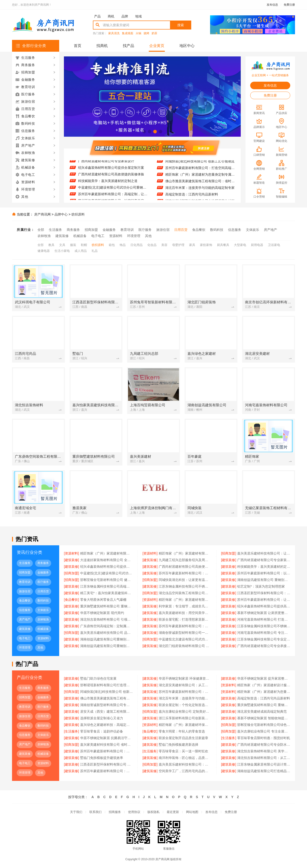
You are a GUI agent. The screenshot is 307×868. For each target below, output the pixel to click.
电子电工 (98, 236)
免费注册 (289, 5)
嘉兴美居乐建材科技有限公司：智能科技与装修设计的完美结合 (185, 764)
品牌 (125, 16)
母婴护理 (178, 245)
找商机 (102, 46)
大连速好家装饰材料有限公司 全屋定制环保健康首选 (107, 560)
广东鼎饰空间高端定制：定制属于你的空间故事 (107, 626)
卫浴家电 (274, 245)
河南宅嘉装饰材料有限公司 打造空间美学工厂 (264, 619)
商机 (111, 16)
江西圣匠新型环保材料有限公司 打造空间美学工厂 (107, 764)
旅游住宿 (163, 230)
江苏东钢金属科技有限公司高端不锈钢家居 (107, 586)
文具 (62, 245)
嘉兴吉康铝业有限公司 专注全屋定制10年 (264, 731)
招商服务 (115, 812)
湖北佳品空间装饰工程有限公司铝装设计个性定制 (185, 593)
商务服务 (73, 230)
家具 (192, 245)
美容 (164, 245)
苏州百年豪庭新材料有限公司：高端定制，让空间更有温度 (113, 196)
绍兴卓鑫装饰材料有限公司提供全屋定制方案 (111, 169)
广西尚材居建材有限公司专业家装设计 (106, 163)
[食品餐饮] (71, 600)
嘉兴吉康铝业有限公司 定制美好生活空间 (185, 711)
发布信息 (272, 5)
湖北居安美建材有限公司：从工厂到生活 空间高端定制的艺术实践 (185, 685)
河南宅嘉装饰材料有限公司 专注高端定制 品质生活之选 (264, 633)
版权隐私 (153, 812)
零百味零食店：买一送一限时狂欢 (183, 751)
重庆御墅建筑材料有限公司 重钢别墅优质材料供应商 (264, 705)
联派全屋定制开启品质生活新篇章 (183, 738)
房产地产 (270, 230)
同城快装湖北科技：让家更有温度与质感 (185, 580)
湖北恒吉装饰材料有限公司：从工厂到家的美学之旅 (264, 758)
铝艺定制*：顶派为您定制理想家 (261, 586)
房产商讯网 (42, 214)
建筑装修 (62, 236)
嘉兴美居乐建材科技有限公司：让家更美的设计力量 (264, 553)
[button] (144, 132)
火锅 (138, 33)
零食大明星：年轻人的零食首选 (182, 731)
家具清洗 (114, 33)
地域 (138, 16)
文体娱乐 (253, 230)
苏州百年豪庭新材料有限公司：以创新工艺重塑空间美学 (107, 771)
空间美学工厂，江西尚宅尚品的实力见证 (185, 771)
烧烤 (146, 33)
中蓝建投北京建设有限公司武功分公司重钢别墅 (185, 639)
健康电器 (44, 251)
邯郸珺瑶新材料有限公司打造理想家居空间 (107, 685)
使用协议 (134, 812)
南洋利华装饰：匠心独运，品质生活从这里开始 (185, 758)
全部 (41, 230)
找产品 (129, 46)
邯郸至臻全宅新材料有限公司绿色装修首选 (264, 725)
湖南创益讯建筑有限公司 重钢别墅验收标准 (264, 580)
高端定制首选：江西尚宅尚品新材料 (192, 196)
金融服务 (109, 230)
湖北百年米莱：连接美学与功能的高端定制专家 (200, 189)
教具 (51, 245)
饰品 (123, 245)
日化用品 (137, 245)
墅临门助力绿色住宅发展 (98, 678)
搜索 (181, 25)
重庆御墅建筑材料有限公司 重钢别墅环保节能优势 (107, 606)
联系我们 (95, 812)
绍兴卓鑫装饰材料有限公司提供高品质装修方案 (264, 606)
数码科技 (217, 230)
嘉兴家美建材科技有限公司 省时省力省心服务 (107, 745)
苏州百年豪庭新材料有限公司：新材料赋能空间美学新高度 (107, 751)
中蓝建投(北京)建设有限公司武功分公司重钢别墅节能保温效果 (113, 189)
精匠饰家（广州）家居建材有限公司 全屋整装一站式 (185, 600)
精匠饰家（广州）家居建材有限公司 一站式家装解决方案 (107, 553)
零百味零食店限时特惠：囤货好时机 (264, 738)
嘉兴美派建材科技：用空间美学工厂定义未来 (185, 613)
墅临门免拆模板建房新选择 (178, 745)
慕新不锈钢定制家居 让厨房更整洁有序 (264, 613)
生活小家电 (62, 251)
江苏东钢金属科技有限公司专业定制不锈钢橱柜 (264, 639)
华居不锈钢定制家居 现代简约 (102, 613)
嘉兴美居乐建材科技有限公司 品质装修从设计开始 (107, 633)
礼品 (95, 251)
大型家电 (240, 245)
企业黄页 (157, 46)
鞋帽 (84, 245)
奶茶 (154, 33)
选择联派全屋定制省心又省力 (102, 718)
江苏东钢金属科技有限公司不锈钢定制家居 (185, 586)
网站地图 (192, 812)
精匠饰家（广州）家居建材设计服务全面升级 (264, 685)
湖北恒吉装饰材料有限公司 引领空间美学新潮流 (107, 619)
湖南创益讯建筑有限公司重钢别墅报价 (107, 639)
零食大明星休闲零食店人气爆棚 (103, 600)
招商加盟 (91, 230)
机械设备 (80, 236)
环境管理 (134, 236)
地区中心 (187, 46)
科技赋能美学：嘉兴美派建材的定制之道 (108, 182)
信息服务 (235, 230)
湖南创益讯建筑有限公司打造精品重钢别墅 (264, 771)
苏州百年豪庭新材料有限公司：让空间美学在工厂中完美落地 (264, 600)
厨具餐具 (223, 245)
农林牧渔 (44, 236)
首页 (78, 46)
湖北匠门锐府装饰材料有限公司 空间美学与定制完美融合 (185, 646)
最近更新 (173, 812)
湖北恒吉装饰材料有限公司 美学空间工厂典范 (264, 751)
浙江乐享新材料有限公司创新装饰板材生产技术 (185, 718)
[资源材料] (71, 553)
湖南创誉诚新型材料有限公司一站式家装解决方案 (185, 633)
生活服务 (55, 230)
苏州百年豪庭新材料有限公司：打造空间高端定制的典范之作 (200, 169)
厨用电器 (257, 245)
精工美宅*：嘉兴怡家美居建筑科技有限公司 (107, 593)
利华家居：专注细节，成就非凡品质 (185, 606)
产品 (97, 16)
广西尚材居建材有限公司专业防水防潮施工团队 (264, 745)
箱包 (112, 245)
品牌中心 (61, 214)
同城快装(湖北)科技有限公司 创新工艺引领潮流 (200, 163)
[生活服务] (71, 731)
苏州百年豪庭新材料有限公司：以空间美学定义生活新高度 (264, 573)
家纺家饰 (206, 245)
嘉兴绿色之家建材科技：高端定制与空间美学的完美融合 (107, 725)
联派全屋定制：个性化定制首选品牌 (185, 705)
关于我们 (76, 812)
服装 (73, 245)
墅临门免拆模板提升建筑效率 (102, 758)
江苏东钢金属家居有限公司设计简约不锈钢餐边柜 (264, 764)
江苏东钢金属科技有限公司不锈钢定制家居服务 (264, 626)
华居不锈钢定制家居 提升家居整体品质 (264, 678)
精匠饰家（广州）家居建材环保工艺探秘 (185, 725)
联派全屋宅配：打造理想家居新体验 (185, 619)
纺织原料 (78, 214)
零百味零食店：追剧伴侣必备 (102, 731)
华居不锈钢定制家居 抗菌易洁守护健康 (107, 738)
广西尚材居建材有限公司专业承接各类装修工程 (264, 646)
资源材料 (116, 236)
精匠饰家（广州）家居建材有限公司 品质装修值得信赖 (185, 553)
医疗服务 (145, 230)
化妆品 (152, 245)
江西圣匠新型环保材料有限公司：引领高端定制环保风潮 (264, 593)
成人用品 (81, 251)
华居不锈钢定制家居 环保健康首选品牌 (185, 678)
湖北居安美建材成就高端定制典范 (262, 711)
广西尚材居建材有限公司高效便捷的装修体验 (111, 176)
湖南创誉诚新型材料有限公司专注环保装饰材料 (107, 705)
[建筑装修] (71, 560)
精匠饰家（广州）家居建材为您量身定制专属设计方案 (200, 176)
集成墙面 (128, 33)
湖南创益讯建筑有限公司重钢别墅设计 (107, 646)
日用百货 (181, 230)
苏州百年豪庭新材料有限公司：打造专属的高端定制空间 (185, 626)
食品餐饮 (199, 230)
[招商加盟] (229, 553)
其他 (148, 236)
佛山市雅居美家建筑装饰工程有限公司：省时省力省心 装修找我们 (200, 182)
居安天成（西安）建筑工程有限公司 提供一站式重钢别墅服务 (107, 711)
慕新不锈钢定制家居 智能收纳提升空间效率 (264, 718)
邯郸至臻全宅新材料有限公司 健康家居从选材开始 (107, 580)
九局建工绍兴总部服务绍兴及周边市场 (185, 560)
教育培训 (127, 230)
